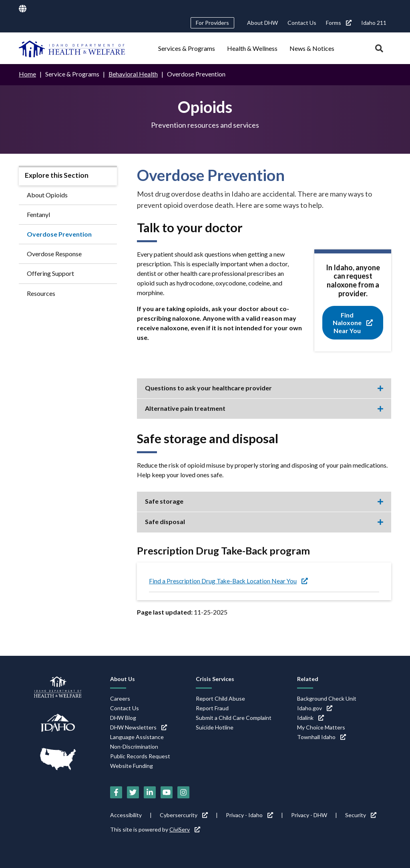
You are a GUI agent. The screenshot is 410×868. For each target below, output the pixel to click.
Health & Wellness (252, 48)
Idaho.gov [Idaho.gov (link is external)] (315, 708)
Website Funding (132, 766)
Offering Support (50, 273)
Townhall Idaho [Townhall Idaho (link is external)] (322, 737)
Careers (120, 698)
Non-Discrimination (134, 746)
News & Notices (312, 48)
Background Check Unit (327, 698)
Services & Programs (187, 48)
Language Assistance (137, 737)
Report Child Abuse (220, 698)
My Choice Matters (321, 727)
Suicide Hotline (215, 727)
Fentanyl (38, 214)
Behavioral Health (133, 74)
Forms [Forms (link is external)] (339, 23)
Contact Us (302, 23)
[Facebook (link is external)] (116, 792)
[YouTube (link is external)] (167, 792)
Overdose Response (54, 254)
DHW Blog (123, 718)
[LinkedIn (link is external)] (150, 792)
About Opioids (47, 194)
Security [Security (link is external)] (361, 815)
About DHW (262, 23)
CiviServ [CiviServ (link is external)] (185, 829)
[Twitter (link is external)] (133, 792)
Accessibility (126, 815)
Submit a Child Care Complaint (234, 718)
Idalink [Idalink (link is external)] (311, 718)
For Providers (212, 23)
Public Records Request (140, 756)
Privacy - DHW (309, 815)
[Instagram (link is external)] (183, 792)
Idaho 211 (374, 23)
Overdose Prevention (59, 234)
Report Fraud (212, 708)
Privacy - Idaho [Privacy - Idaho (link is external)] (249, 815)
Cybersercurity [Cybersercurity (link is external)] (184, 815)
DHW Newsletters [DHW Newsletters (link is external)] (139, 727)
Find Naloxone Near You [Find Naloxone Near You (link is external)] (353, 322)
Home (27, 74)
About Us (123, 679)
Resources (41, 293)
